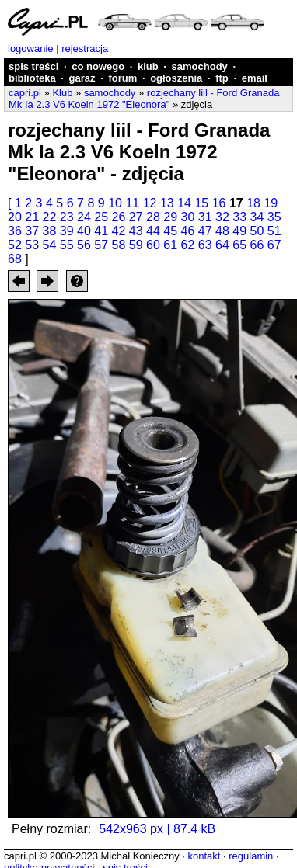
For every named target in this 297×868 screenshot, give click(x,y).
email (255, 78)
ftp (222, 78)
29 (170, 217)
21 (32, 217)
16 (219, 203)
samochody (200, 66)
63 (205, 245)
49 (239, 231)
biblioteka (32, 78)
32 (222, 217)
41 (101, 231)
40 (84, 231)
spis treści (33, 66)
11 (132, 203)
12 (150, 203)
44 (153, 231)
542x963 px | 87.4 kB (157, 829)
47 (205, 231)
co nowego (98, 66)
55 (67, 245)
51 (274, 231)
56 (84, 245)
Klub (62, 93)
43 (136, 231)
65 (239, 245)
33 (239, 217)
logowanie (31, 49)
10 (115, 203)
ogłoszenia (176, 78)
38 (50, 231)
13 (167, 203)
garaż (82, 78)
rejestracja (85, 49)
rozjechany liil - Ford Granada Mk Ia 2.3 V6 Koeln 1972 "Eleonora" (144, 99)
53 (32, 245)
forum (122, 78)
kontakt (204, 856)
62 (188, 245)
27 (136, 217)
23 (67, 217)
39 (67, 231)
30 (188, 217)
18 (253, 203)
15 (201, 203)
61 (170, 245)
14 (184, 203)
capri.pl (25, 93)
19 (271, 203)
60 (153, 245)
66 (257, 245)
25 (101, 217)
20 (15, 217)
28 (153, 217)
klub (148, 66)
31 (205, 217)
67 (274, 245)
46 (188, 231)
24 (84, 217)
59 (136, 245)
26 (119, 217)
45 (170, 231)
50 (257, 231)
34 (257, 217)
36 (15, 231)
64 (222, 245)
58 (119, 245)
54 (50, 245)
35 (274, 217)
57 (101, 245)
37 (32, 231)
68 (15, 259)
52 (15, 245)
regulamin (251, 856)
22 (50, 217)
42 (119, 231)
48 (222, 231)
